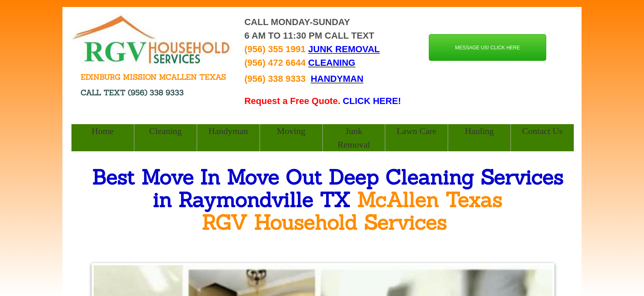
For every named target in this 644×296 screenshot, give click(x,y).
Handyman (228, 131)
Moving (291, 131)
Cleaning (165, 131)
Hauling (480, 131)
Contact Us (542, 131)
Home (103, 131)
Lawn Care (417, 131)
